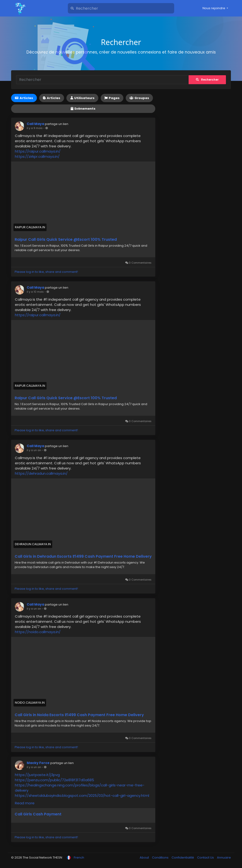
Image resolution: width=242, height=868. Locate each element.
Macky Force (38, 763)
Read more (25, 803)
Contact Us (206, 858)
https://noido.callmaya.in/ (38, 632)
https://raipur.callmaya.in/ (38, 151)
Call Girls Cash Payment (38, 814)
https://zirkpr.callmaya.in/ (37, 156)
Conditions (161, 858)
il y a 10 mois (35, 292)
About (145, 858)
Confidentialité (183, 858)
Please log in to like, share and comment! (46, 272)
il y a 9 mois (35, 128)
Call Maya (35, 124)
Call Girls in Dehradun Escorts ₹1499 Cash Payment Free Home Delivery (83, 557)
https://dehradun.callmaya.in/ (41, 473)
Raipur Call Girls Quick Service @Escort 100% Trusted (66, 240)
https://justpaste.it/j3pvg (37, 775)
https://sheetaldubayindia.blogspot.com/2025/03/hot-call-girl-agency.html (82, 795)
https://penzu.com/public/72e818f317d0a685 (54, 780)
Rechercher (207, 80)
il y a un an (34, 450)
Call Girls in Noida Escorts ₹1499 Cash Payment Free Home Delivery (79, 715)
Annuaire (224, 858)
